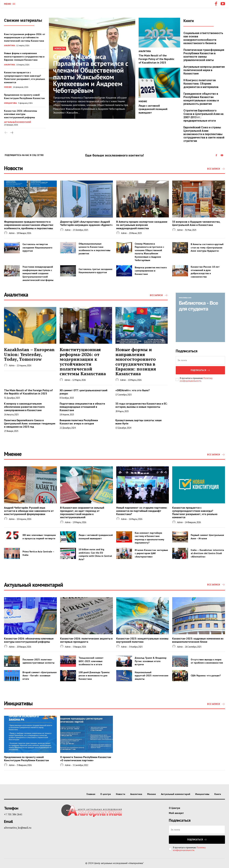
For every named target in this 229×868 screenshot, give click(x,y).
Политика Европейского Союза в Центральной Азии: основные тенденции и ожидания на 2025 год (30, 423)
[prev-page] (6, 133)
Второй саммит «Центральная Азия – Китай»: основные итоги (40, 676)
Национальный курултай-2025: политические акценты (152, 676)
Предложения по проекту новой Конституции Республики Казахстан (26, 759)
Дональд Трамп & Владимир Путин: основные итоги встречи (151, 661)
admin (12, 233)
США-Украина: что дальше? (206, 676)
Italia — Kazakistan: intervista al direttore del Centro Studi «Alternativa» (207, 553)
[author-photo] (6, 233)
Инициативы (10, 103)
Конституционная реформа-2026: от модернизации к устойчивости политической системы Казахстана (25, 37)
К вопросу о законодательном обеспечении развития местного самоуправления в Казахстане (24, 407)
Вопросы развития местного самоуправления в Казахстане (151, 271)
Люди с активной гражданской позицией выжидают (153, 109)
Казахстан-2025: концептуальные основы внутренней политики (142, 640)
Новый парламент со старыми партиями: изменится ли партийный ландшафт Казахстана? (142, 511)
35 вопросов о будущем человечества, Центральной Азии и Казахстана (196, 223)
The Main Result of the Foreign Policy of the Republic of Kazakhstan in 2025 (156, 59)
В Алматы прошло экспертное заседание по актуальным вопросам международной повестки (142, 225)
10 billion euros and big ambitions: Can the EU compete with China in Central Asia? (95, 554)
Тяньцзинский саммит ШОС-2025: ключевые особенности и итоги (91, 661)
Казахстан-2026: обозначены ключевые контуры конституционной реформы (20, 114)
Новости (60, 49)
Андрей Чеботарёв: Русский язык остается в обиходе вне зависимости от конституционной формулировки (29, 511)
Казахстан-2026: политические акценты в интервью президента (86, 640)
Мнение (8, 87)
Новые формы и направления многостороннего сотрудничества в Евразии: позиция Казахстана (24, 57)
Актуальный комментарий (17, 122)
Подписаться (200, 370)
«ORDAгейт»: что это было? (133, 390)
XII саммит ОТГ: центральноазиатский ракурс (84, 392)
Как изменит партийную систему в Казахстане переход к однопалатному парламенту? (149, 538)
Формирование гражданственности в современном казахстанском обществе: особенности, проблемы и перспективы (29, 225)
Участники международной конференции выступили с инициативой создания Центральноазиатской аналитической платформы (38, 273)
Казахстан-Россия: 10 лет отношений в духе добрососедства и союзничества (205, 272)
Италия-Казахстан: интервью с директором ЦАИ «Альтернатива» (151, 553)
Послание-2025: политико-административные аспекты (38, 661)
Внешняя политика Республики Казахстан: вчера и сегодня (79, 422)
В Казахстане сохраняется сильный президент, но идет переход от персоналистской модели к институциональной (82, 512)
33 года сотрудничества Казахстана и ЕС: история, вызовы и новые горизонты (141, 405)
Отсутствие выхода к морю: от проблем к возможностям (207, 661)
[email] (200, 360)
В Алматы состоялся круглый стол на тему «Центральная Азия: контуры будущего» (207, 247)
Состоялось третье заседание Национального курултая (96, 271)
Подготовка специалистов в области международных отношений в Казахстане (82, 407)
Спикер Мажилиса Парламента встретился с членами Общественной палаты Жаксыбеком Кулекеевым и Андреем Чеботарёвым (91, 73)
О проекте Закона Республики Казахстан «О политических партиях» (86, 759)
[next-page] (12, 133)
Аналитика (10, 45)
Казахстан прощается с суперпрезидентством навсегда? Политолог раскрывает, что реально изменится (195, 512)
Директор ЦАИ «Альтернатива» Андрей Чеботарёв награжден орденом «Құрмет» (86, 223)
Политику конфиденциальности (196, 380)
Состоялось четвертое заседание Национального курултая (37, 247)
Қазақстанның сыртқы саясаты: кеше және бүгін (139, 422)
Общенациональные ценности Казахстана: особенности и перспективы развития (95, 249)
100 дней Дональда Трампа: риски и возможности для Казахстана (94, 676)
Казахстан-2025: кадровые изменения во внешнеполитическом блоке (198, 640)
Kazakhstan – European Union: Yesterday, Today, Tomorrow (29, 354)
